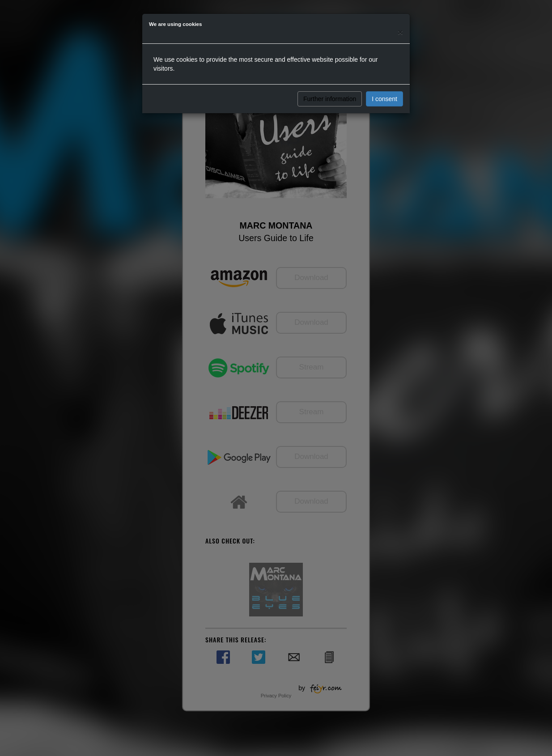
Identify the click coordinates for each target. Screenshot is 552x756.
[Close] (400, 32)
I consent (384, 99)
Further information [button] (330, 99)
